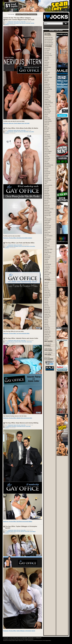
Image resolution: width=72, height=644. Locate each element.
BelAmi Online (47, 72)
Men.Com (19, 22)
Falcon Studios (47, 136)
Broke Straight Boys (48, 89)
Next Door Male (47, 214)
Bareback (46, 69)
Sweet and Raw (47, 256)
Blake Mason (47, 81)
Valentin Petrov (29, 342)
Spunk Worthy (47, 246)
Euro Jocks (47, 130)
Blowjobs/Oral (47, 84)
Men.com (23, 23)
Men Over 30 (47, 202)
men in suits (24, 246)
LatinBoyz (46, 182)
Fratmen (46, 145)
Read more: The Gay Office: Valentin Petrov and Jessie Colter (18, 418)
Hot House (46, 168)
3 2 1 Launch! (47, 50)
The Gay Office (23, 22)
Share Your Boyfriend (48, 236)
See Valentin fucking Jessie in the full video (15, 416)
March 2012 (47, 326)
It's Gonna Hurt (47, 173)
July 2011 (46, 340)
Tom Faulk (32, 23)
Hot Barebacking (48, 167)
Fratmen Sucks (47, 146)
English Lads (47, 128)
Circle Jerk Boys (47, 96)
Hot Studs (46, 170)
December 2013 (47, 294)
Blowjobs (46, 82)
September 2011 (48, 336)
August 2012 (47, 318)
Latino (46, 184)
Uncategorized (47, 268)
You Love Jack (47, 278)
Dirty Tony (46, 114)
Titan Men (46, 263)
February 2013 (47, 308)
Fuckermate (47, 150)
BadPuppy (46, 66)
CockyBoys (47, 99)
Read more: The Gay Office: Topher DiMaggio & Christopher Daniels (19, 631)
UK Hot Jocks (47, 266)
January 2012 (47, 329)
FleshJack (46, 140)
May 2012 (46, 323)
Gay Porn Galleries (48, 152)
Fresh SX (46, 148)
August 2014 (47, 282)
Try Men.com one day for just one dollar (14, 121)
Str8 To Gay (47, 251)
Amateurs (46, 61)
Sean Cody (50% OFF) (49, 43)
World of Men (47, 274)
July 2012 (46, 319)
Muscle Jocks (47, 207)
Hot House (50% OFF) (49, 44)
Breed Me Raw (47, 88)
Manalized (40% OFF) (49, 38)
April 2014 (46, 287)
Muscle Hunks (47, 205)
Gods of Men (47, 157)
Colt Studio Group (48, 106)
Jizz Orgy (46, 177)
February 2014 (47, 291)
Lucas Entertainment (48, 185)
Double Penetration (48, 121)
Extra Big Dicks (47, 135)
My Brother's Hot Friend (49, 209)
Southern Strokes (48, 239)
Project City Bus (47, 221)
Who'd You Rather (48, 273)
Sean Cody (47, 234)
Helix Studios (47, 163)
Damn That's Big (48, 111)
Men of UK (46, 200)
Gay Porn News (47, 153)
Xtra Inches (47, 276)
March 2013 (47, 306)
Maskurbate (47, 194)
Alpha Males (47, 57)
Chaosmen (46, 94)
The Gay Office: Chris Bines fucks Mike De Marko (22, 128)
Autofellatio (47, 64)
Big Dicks (46, 76)
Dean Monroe (14, 426)
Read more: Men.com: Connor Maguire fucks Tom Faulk (16, 123)
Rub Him (46, 231)
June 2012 (46, 321)
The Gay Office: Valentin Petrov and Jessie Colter (22, 338)
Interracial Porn (47, 172)
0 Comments (7, 24)
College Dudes (47, 104)
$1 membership (9, 426)
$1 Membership (11, 22)
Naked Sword (47, 210)
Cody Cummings (48, 101)
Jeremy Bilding (19, 426)
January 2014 (47, 292)
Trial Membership (48, 264)
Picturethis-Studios (48, 219)
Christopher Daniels (10, 532)
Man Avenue (47, 187)
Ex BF (46, 133)
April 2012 (46, 324)
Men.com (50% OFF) (48, 41)
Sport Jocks (47, 242)
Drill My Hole (47, 123)
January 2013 (47, 309)
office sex (22, 532)
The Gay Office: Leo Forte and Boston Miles (20, 243)
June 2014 (46, 284)
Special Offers (47, 241)
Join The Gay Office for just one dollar (13, 331)
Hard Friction (47, 160)
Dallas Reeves (47, 109)
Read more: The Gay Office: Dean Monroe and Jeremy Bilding (18, 522)
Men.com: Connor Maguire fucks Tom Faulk (20, 20)
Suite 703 (46, 254)
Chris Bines (16, 132)
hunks (20, 23)
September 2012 (48, 316)
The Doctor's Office (18, 342)
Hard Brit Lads (47, 158)
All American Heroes (48, 56)
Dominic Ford (47, 118)
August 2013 (47, 297)
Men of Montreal (47, 199)
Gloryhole (46, 155)
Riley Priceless (47, 229)
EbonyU (46, 126)
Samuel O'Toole (47, 232)
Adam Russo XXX (48, 54)
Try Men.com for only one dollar (12, 236)
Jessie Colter (9, 342)
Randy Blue (47, 224)
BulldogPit (46, 93)
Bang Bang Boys (48, 67)
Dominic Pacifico (48, 120)
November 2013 (47, 296)
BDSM (46, 71)
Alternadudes (47, 59)
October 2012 (47, 314)
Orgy (45, 217)
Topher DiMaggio (33, 532)
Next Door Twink (48, 216)
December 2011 (47, 331)
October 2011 (47, 334)
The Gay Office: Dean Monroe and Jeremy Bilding (22, 423)
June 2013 (46, 301)
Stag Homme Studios (48, 249)
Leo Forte (20, 246)
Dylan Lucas (47, 125)
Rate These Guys (48, 226)
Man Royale (47, 189)
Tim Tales (46, 261)
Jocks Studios (47, 178)
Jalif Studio (47, 175)
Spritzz (46, 244)
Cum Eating (47, 108)
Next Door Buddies (48, 212)
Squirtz (46, 248)
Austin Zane (47, 62)
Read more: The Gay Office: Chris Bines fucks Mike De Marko (18, 238)
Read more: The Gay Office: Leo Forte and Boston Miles (16, 333)
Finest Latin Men (48, 138)
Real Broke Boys (48, 227)
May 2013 (46, 302)
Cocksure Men (47, 98)
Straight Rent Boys (48, 253)
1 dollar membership (10, 23)
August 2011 (47, 338)
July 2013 (46, 299)
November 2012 (47, 313)
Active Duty (47, 52)
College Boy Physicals (49, 103)
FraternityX (47, 143)
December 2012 (47, 311)
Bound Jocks (47, 86)
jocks (19, 132)
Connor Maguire (16, 23)
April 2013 (46, 304)
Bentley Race (47, 74)
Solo (45, 237)
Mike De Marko (26, 132)
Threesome (47, 259)
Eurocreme (47, 131)
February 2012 (47, 328)
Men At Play (47, 197)
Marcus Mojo (47, 190)
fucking (15, 532)
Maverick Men (47, 195)
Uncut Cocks (47, 269)
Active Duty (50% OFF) (49, 39)
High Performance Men (49, 165)
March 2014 (47, 289)
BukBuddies (47, 91)
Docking (46, 116)
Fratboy (46, 141)
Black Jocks (47, 79)
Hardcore (15, 22)
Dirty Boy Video (47, 113)
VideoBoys (46, 271)
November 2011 (47, 333)
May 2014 (46, 286)
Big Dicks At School (48, 77)
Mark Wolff (46, 192)
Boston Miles (16, 246)
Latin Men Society (48, 180)
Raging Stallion (47, 222)
